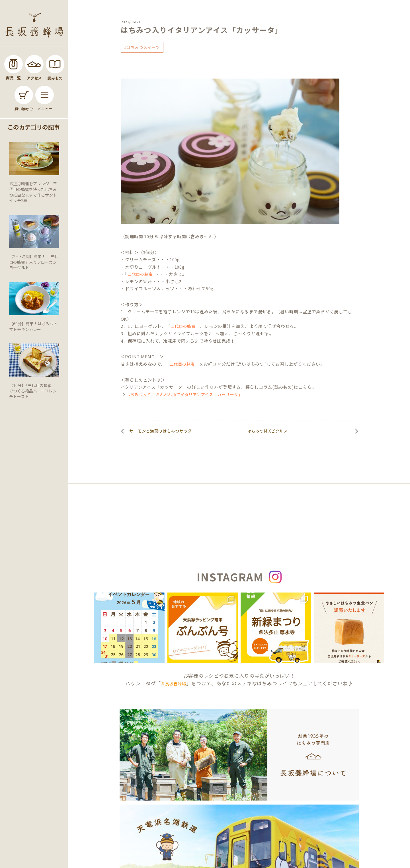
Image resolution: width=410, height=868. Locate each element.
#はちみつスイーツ (142, 47)
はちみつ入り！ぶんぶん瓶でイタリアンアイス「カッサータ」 (184, 394)
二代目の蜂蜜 (140, 274)
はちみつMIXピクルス (267, 431)
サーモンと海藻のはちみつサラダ (161, 431)
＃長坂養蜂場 (173, 684)
